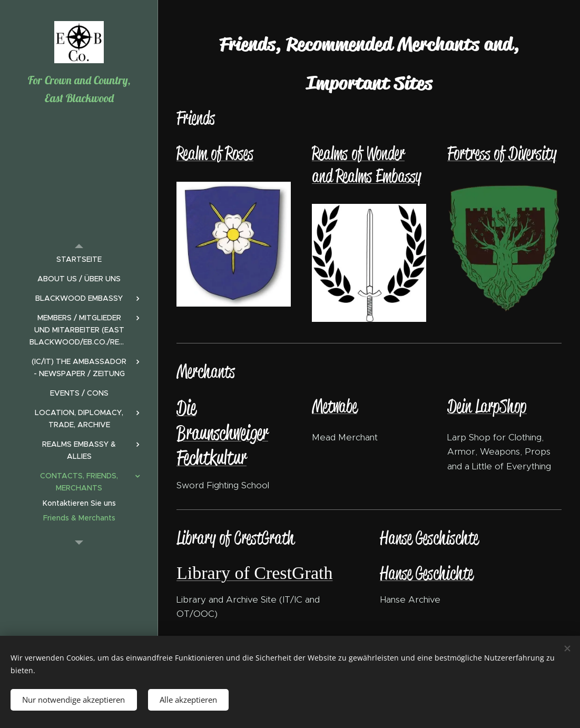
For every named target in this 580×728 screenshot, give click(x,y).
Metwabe (335, 406)
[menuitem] (79, 259)
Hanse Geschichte (426, 573)
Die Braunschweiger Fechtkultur (222, 432)
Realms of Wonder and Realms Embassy (366, 164)
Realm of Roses (215, 153)
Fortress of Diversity (502, 153)
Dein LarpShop (487, 406)
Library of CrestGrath (254, 573)
